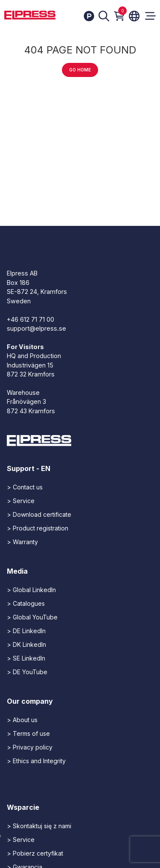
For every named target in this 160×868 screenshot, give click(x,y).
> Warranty (22, 542)
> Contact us (25, 487)
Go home (80, 70)
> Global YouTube (32, 617)
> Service (21, 501)
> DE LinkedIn (26, 631)
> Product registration (38, 528)
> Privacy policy (30, 747)
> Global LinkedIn (31, 590)
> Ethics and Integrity (36, 761)
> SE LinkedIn (26, 658)
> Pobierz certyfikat (35, 853)
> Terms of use (28, 733)
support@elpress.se (36, 328)
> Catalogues (26, 603)
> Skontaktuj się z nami (39, 826)
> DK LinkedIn (26, 644)
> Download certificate (39, 514)
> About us (22, 720)
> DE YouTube (27, 672)
